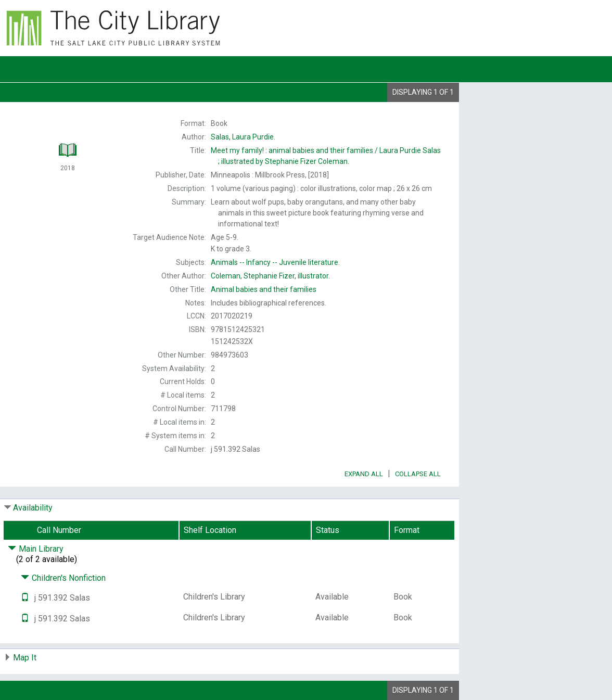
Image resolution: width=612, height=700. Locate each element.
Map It (25, 658)
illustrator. (270, 276)
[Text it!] (25, 598)
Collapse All (418, 474)
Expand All (364, 474)
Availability (33, 508)
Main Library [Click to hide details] (36, 549)
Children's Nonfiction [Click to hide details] (63, 578)
